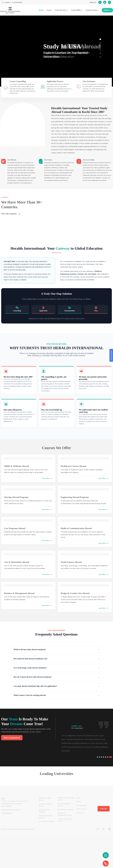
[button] (100, 39)
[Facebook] (98, 829)
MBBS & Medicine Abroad (45, 799)
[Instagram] (104, 829)
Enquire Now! (111, 355)
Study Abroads (61, 10)
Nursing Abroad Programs (44, 811)
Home (41, 10)
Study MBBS (77, 10)
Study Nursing (92, 10)
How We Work (81, 805)
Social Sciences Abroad (66, 809)
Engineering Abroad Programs (45, 817)
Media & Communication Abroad (66, 799)
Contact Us (80, 813)
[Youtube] (109, 829)
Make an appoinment (12, 738)
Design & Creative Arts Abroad (65, 820)
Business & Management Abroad (65, 814)
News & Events (82, 809)
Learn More (47, 478)
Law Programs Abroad (46, 821)
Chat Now (104, 809)
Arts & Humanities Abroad (64, 805)
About (49, 10)
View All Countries (11, 214)
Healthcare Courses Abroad (45, 805)
